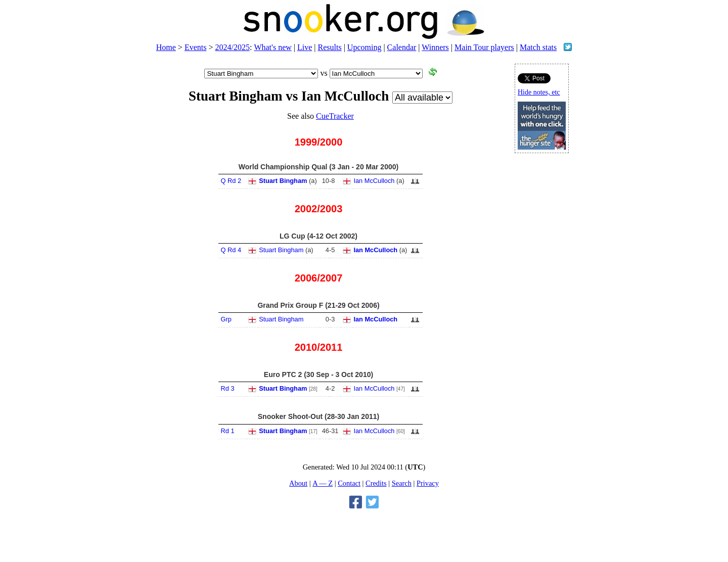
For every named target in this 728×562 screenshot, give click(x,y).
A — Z (323, 483)
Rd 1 (228, 431)
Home (166, 47)
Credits (376, 483)
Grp (226, 319)
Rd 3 (228, 388)
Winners (435, 47)
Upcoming (365, 47)
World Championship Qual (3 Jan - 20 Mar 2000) (318, 167)
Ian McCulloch (374, 181)
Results (330, 47)
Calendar (402, 47)
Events (196, 47)
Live (305, 47)
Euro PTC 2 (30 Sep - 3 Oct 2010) (318, 374)
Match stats (538, 47)
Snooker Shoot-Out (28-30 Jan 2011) (318, 416)
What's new (272, 47)
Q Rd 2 (231, 181)
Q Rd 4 (231, 250)
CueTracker (335, 116)
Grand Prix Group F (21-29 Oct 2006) (318, 305)
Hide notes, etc (539, 92)
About (298, 483)
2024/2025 (232, 47)
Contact (349, 483)
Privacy (428, 483)
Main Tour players (484, 47)
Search (402, 483)
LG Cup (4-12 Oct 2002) (318, 236)
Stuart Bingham (283, 181)
